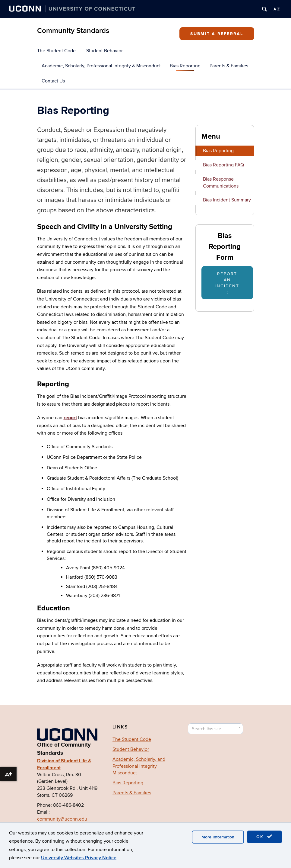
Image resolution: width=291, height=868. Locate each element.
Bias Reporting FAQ (223, 165)
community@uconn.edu (62, 819)
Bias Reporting (185, 66)
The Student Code (56, 51)
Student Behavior (104, 51)
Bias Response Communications (221, 183)
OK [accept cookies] (264, 837)
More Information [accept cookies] (218, 837)
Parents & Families (229, 66)
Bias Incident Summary (227, 200)
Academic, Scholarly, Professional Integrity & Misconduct (101, 66)
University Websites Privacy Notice (79, 858)
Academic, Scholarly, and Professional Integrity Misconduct (139, 766)
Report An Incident (227, 283)
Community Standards (73, 31)
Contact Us (53, 81)
